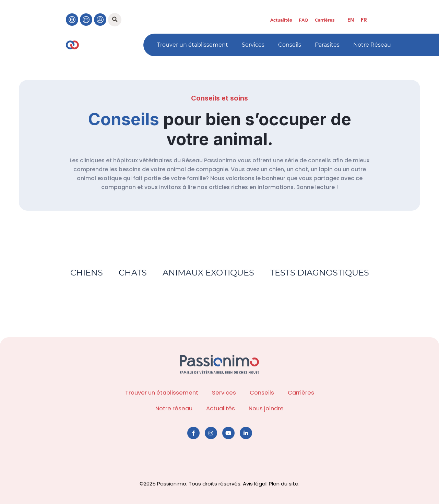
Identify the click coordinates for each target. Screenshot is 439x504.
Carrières (325, 20)
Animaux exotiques (209, 273)
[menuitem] (351, 20)
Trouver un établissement (193, 45)
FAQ (303, 20)
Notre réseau (174, 408)
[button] (115, 20)
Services (253, 45)
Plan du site (284, 484)
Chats (132, 273)
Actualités (281, 20)
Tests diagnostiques (321, 273)
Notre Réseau (372, 45)
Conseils (290, 45)
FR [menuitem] (364, 20)
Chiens (86, 273)
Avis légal (255, 484)
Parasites (327, 45)
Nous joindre (266, 408)
